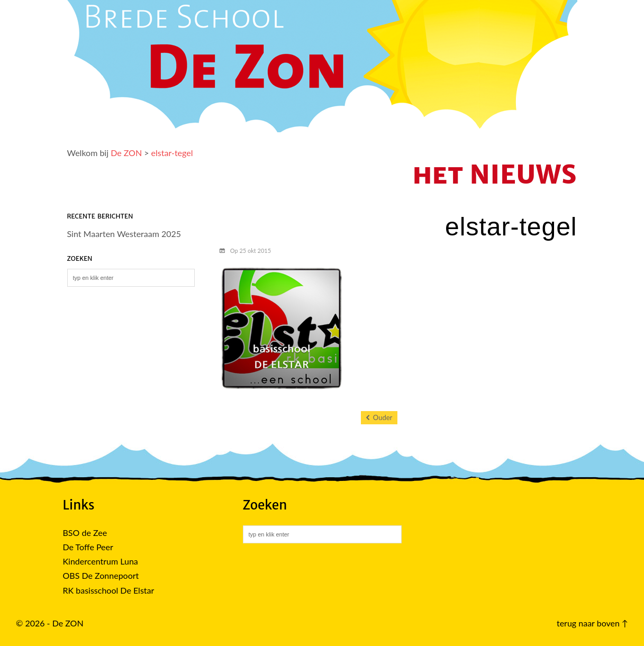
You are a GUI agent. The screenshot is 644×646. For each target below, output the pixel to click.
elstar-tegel (172, 153)
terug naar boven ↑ (592, 623)
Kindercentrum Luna (101, 561)
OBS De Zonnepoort (101, 575)
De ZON (126, 153)
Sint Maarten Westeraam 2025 (124, 234)
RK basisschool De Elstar (109, 590)
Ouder (379, 418)
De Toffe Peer (88, 547)
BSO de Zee (85, 533)
